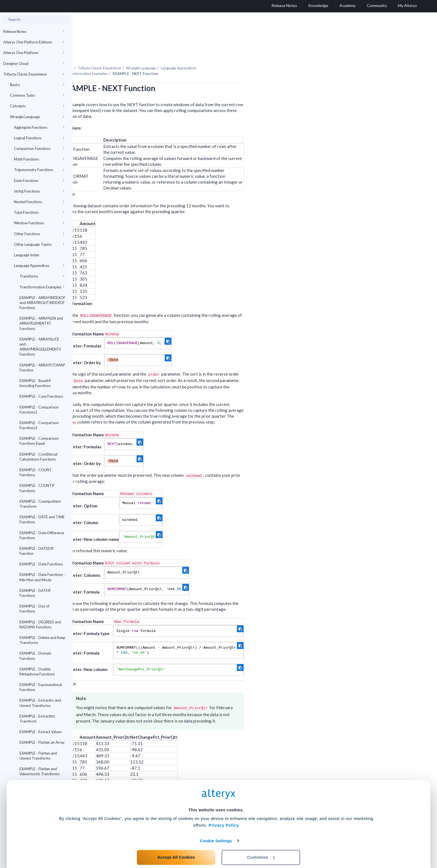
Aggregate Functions (39, 127)
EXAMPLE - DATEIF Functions (35, 593)
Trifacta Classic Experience (34, 74)
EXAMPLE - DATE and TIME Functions (42, 519)
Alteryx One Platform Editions (34, 42)
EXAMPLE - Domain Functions (35, 656)
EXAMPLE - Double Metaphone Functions (37, 672)
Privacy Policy (224, 812)
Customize (261, 843)
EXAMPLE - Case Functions (41, 396)
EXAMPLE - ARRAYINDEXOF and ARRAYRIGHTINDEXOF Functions (43, 303)
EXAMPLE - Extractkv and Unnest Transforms (40, 703)
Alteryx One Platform (34, 53)
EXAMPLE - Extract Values (41, 732)
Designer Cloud (34, 64)
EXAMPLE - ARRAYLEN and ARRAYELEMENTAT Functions (41, 323)
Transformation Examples (42, 287)
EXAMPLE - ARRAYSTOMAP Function (42, 368)
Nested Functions (39, 202)
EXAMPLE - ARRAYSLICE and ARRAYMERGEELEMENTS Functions (40, 347)
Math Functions (39, 159)
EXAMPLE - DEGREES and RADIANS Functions (40, 624)
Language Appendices (39, 266)
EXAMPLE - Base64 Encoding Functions (35, 383)
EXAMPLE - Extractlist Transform (37, 719)
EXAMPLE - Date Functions (41, 564)
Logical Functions (39, 138)
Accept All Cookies (176, 843)
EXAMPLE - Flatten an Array (42, 742)
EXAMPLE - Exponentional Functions (41, 687)
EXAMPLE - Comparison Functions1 (39, 410)
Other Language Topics (39, 244)
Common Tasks (37, 95)
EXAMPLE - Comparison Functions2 (39, 425)
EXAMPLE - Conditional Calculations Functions (38, 457)
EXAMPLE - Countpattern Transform (40, 504)
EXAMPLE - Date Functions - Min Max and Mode (42, 577)
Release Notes (34, 31)
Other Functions (39, 234)
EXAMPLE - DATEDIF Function (37, 551)
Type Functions (39, 212)
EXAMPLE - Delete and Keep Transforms (43, 640)
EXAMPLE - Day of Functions (34, 609)
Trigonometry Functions (39, 170)
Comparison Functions (39, 149)
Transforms (42, 276)
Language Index (27, 255)
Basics (37, 85)
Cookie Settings (216, 827)
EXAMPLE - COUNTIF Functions (37, 488)
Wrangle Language (37, 117)
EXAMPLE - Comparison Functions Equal (39, 441)
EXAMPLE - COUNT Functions (36, 472)
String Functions (39, 191)
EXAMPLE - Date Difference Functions (42, 535)
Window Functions (39, 223)
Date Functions (39, 181)
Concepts (37, 106)
